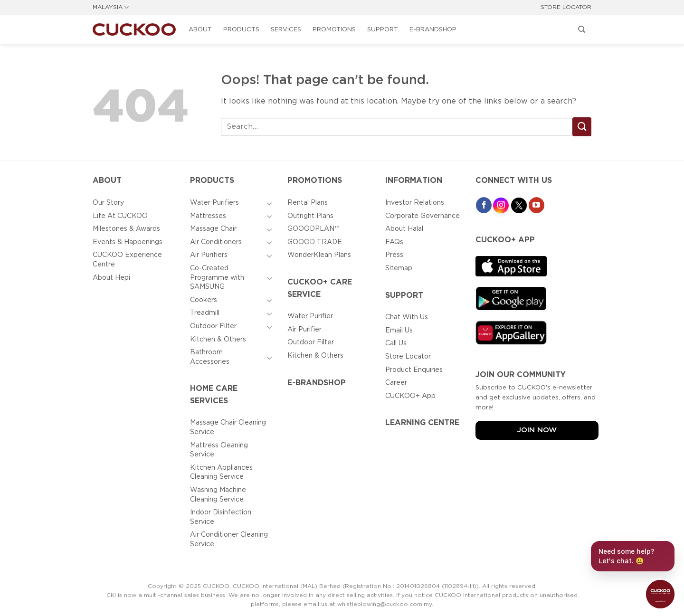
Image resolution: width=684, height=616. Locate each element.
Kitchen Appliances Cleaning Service (221, 473)
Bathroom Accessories (210, 357)
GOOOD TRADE (315, 242)
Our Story (108, 203)
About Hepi (111, 278)
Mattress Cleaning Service (219, 450)
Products (241, 30)
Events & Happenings (128, 242)
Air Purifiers (209, 255)
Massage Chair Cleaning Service (228, 427)
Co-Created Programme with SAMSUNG (217, 278)
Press (394, 255)
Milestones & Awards (126, 229)
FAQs (394, 242)
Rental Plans (308, 203)
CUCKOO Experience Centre (127, 260)
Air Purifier (304, 330)
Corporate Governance (423, 216)
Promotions (334, 30)
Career (396, 383)
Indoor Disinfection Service (221, 517)
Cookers (204, 300)
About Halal (404, 229)
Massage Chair (213, 229)
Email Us (399, 331)
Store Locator (408, 357)
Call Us (396, 343)
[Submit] (582, 127)
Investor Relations (415, 203)
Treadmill (205, 313)
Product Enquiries (414, 370)
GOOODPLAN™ (313, 229)
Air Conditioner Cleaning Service (229, 540)
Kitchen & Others (218, 340)
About (200, 30)
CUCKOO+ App (410, 396)
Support (383, 30)
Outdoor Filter (213, 326)
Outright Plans (310, 216)
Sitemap (399, 268)
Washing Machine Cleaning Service (218, 495)
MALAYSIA (111, 7)
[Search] (582, 29)
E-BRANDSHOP (433, 30)
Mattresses (208, 216)
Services (286, 30)
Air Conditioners (216, 242)
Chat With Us (407, 317)
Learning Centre (422, 423)
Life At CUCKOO (120, 216)
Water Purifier (310, 316)
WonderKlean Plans (319, 255)
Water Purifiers (214, 203)
